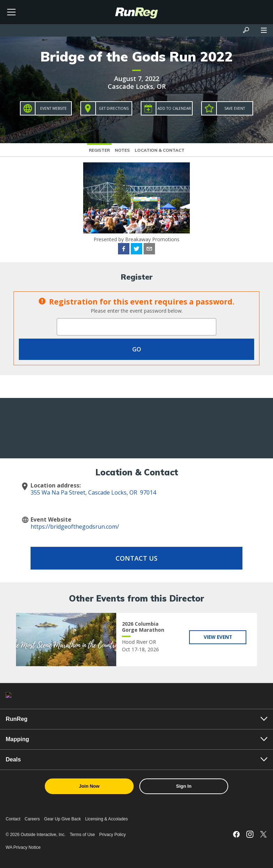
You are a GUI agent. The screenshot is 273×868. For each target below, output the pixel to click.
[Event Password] (136, 327)
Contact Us (136, 558)
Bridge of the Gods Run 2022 (137, 56)
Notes (122, 150)
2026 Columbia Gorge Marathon (143, 627)
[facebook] (124, 250)
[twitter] (136, 250)
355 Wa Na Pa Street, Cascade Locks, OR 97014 (93, 492)
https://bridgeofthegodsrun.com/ (75, 527)
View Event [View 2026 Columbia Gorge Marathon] (218, 637)
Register (99, 150)
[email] (149, 250)
